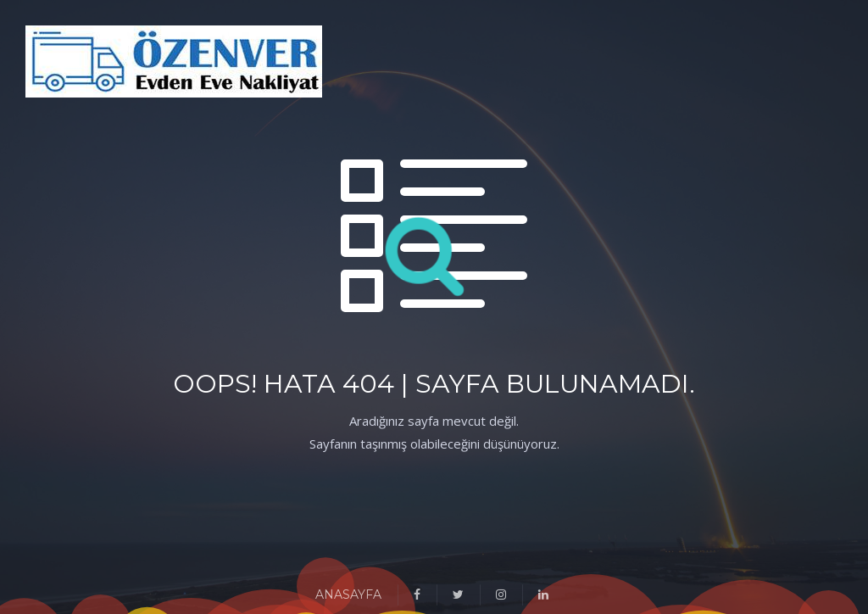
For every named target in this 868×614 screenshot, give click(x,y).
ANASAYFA (348, 594)
